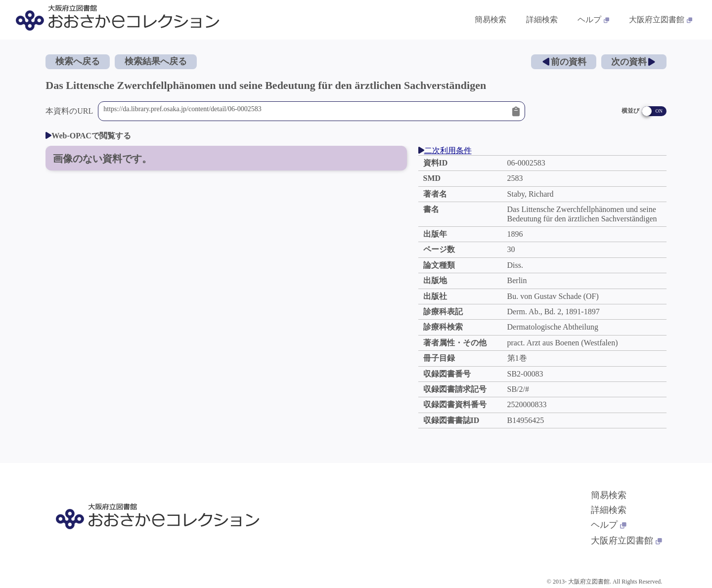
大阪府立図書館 (626, 541)
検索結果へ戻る (156, 61)
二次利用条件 (445, 150)
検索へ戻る (78, 61)
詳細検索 (609, 510)
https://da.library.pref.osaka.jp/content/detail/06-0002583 (305, 111)
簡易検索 (609, 495)
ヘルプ (609, 525)
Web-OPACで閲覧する (88, 136)
